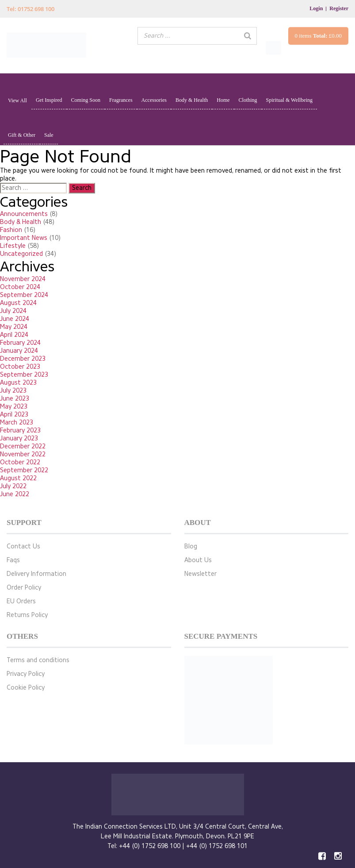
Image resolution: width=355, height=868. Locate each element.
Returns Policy (27, 615)
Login (316, 8)
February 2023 (20, 430)
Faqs (13, 560)
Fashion (11, 230)
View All (17, 100)
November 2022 (23, 454)
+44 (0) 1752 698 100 (150, 846)
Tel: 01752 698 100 (31, 9)
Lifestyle (13, 246)
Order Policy (24, 588)
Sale (49, 135)
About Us (198, 560)
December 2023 (23, 359)
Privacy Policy (26, 674)
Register (339, 8)
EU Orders (21, 601)
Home (223, 100)
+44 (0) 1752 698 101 (217, 846)
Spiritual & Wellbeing (289, 100)
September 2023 (24, 375)
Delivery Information (36, 574)
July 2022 (13, 486)
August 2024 (18, 303)
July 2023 (13, 391)
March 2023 (17, 422)
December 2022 (23, 446)
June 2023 (15, 399)
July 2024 (13, 311)
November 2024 (23, 279)
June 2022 (15, 494)
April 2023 (14, 415)
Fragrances (121, 100)
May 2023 (14, 407)
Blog (191, 546)
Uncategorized (21, 254)
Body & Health (192, 100)
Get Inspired (49, 100)
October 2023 (20, 367)
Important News (24, 238)
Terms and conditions (38, 660)
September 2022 (24, 470)
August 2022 (18, 478)
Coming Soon (86, 100)
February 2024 (20, 343)
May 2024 (14, 327)
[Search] (248, 36)
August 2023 (18, 383)
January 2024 (19, 351)
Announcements (24, 214)
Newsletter (200, 574)
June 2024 (15, 319)
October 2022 (20, 462)
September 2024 (24, 295)
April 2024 (14, 335)
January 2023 (19, 438)
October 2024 (20, 287)
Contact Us (23, 546)
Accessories (154, 100)
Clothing (248, 100)
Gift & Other (22, 135)
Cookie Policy (26, 688)
